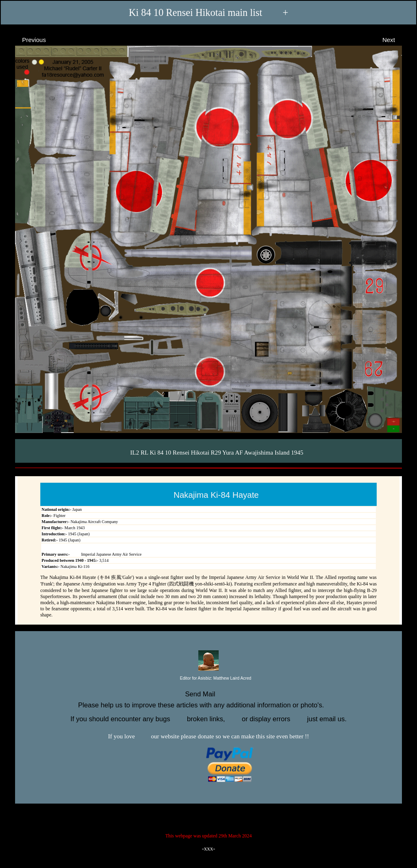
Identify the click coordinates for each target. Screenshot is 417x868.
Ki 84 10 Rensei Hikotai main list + (208, 12)
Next (396, 39)
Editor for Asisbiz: (208, 679)
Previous (27, 39)
